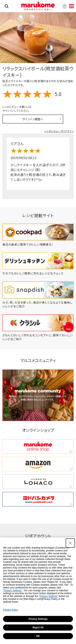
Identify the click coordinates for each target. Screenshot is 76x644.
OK (38, 636)
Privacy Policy (11, 610)
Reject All (38, 628)
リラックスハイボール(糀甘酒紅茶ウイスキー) (38, 72)
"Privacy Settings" (13, 590)
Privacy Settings (38, 619)
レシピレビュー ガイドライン (59, 131)
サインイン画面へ (33, 119)
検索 (7, 6)
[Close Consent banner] (70, 543)
